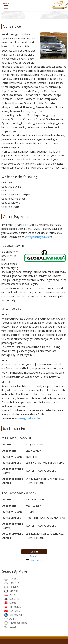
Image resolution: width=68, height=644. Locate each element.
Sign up (34, 556)
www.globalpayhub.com (38, 237)
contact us (37, 560)
